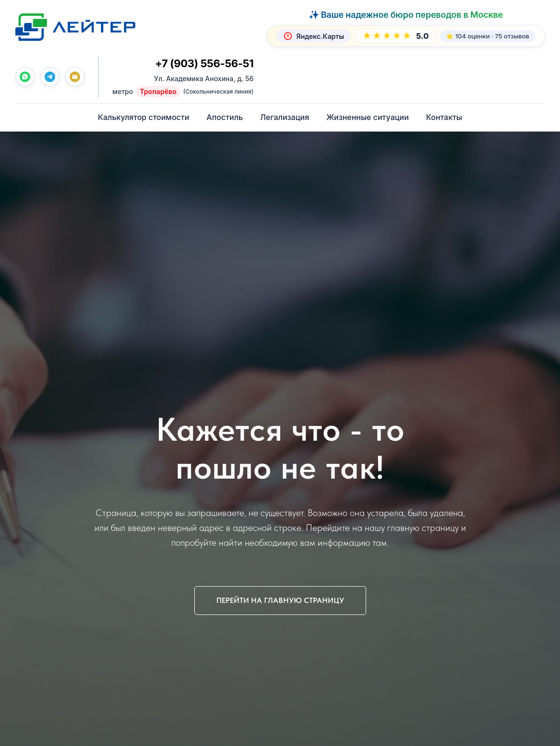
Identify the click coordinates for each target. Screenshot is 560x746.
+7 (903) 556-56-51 (204, 63)
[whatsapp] (25, 77)
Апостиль (225, 117)
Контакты (444, 117)
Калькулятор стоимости (143, 117)
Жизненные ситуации (368, 117)
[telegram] (50, 77)
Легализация (285, 117)
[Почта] (75, 77)
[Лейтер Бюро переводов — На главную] (75, 27)
